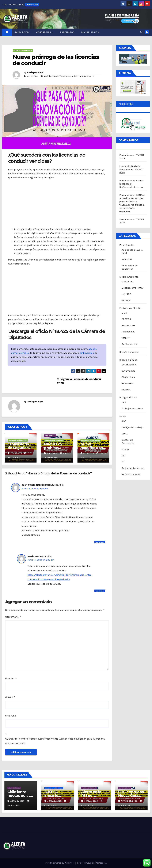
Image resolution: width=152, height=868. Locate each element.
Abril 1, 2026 (91, 801)
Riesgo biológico (129, 352)
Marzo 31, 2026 (129, 801)
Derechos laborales (54, 788)
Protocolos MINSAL (131, 308)
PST (124, 456)
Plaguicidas (128, 377)
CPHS (125, 434)
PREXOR (126, 319)
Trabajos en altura (132, 409)
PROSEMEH (128, 325)
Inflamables (129, 371)
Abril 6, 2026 (55, 801)
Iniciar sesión (90, 32)
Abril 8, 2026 (18, 801)
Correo (10, 697)
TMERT (126, 338)
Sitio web (11, 716)
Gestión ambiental (132, 288)
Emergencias (127, 245)
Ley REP (126, 294)
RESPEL (126, 390)
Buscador (22, 32)
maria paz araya (35, 72)
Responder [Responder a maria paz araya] (100, 591)
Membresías (44, 32)
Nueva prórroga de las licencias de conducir (56, 60)
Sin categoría (14, 788)
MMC (124, 313)
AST (124, 421)
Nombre (11, 679)
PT (123, 462)
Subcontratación (131, 474)
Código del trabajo (132, 427)
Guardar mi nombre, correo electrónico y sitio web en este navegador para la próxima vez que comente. (55, 741)
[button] (141, 32)
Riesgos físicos (128, 397)
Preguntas (67, 32)
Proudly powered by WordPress (60, 863)
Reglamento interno (133, 468)
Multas (126, 449)
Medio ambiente (129, 277)
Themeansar (100, 863)
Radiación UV (129, 344)
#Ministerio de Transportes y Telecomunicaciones (69, 76)
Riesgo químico (128, 360)
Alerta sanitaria (89, 788)
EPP (124, 402)
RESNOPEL (128, 383)
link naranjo (87, 353)
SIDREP (126, 300)
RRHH (123, 416)
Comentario (13, 617)
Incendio (127, 259)
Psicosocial (128, 332)
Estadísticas (50, 436)
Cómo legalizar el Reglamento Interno (131, 184)
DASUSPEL (128, 282)
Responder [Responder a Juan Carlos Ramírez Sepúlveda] (100, 542)
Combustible (129, 365)
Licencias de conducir (23, 50)
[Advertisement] (57, 203)
